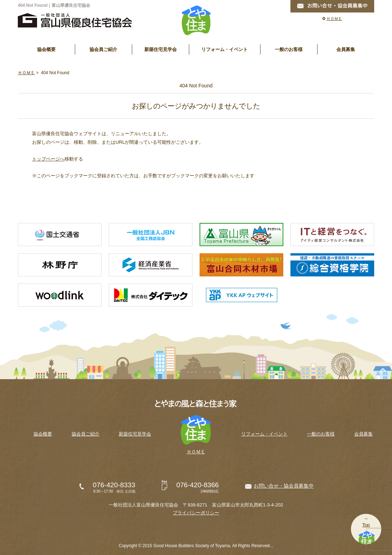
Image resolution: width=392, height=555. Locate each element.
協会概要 (46, 49)
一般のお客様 (289, 49)
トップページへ (48, 159)
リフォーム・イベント (225, 49)
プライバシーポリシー (196, 513)
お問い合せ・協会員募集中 (284, 486)
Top (366, 525)
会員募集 (346, 49)
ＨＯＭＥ (334, 19)
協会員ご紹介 (103, 49)
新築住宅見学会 (161, 49)
